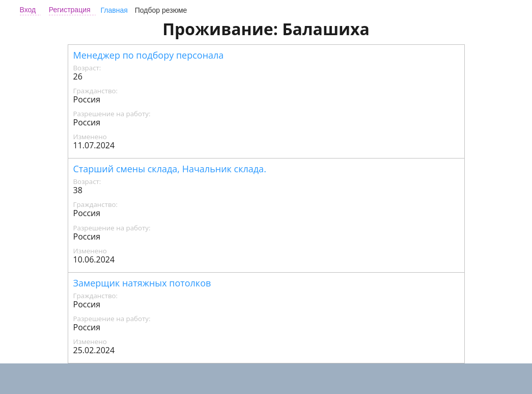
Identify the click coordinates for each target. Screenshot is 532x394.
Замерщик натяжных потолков (142, 283)
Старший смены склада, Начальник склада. (170, 169)
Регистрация (70, 10)
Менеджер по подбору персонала (149, 55)
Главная (114, 10)
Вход (28, 10)
